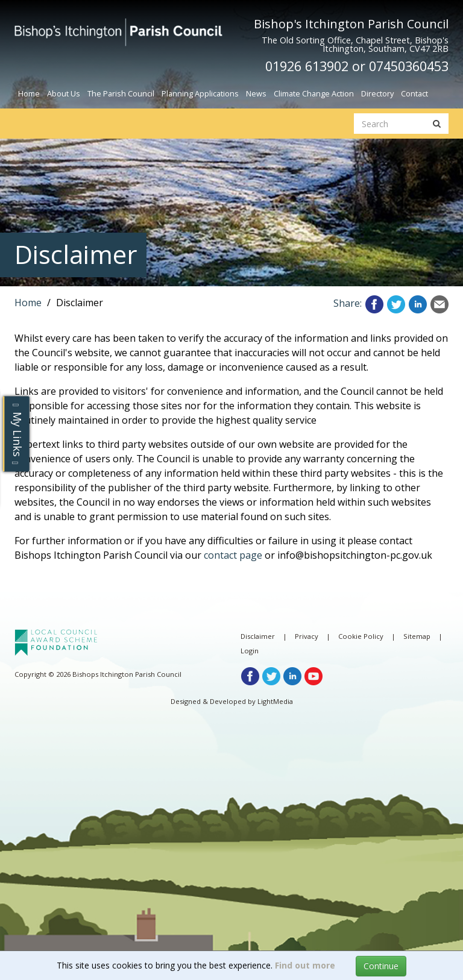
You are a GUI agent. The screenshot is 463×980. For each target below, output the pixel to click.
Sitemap (417, 636)
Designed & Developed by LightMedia (232, 701)
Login (250, 651)
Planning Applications (200, 93)
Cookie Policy (361, 636)
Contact (414, 93)
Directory (377, 93)
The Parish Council (121, 93)
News (256, 93)
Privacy (307, 636)
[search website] (390, 124)
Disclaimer (258, 636)
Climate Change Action (314, 93)
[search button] (437, 124)
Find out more (305, 965)
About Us (64, 93)
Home (29, 93)
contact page (233, 555)
